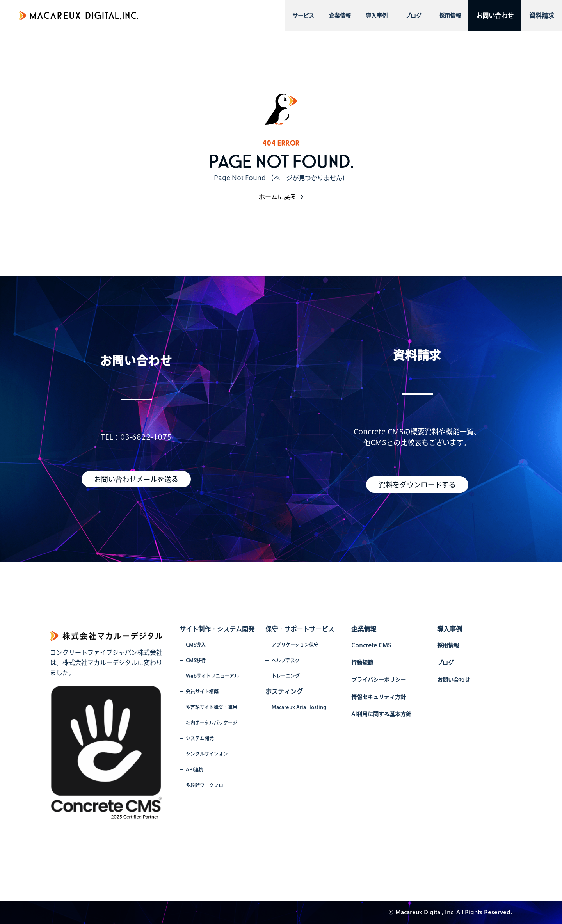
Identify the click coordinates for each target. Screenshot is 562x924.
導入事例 (377, 16)
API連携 (195, 769)
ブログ (413, 16)
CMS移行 (196, 660)
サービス (303, 16)
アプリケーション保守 (295, 645)
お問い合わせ (495, 16)
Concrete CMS (371, 645)
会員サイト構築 (202, 691)
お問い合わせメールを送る (136, 479)
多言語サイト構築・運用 (212, 707)
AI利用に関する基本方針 (381, 714)
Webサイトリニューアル (212, 676)
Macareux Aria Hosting (299, 707)
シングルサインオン (207, 754)
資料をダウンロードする (417, 485)
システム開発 (200, 738)
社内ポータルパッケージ (212, 723)
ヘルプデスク (286, 660)
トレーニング (286, 676)
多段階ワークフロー (207, 785)
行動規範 (362, 663)
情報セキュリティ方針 (379, 697)
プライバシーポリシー (379, 680)
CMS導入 (196, 645)
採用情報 (450, 16)
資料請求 (542, 16)
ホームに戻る (277, 197)
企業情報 (340, 16)
